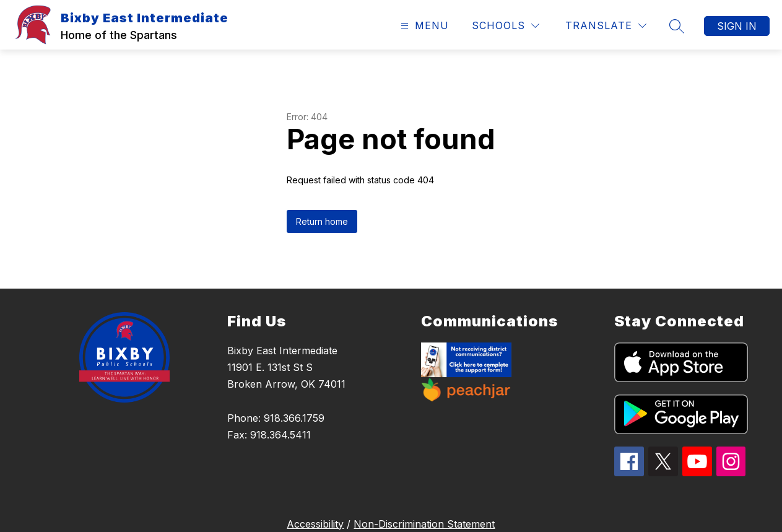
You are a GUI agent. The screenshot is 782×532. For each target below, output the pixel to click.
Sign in (737, 26)
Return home (322, 221)
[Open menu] (423, 26)
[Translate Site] (606, 26)
